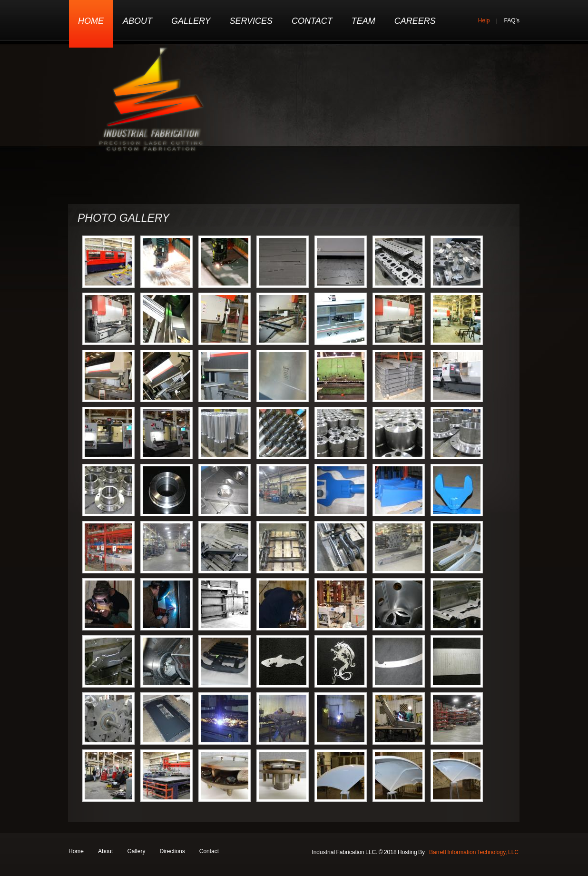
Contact (312, 21)
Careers (415, 21)
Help (484, 20)
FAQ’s (512, 20)
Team (363, 21)
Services (251, 21)
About (137, 21)
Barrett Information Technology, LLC (474, 852)
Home (91, 21)
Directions (172, 851)
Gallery (191, 21)
